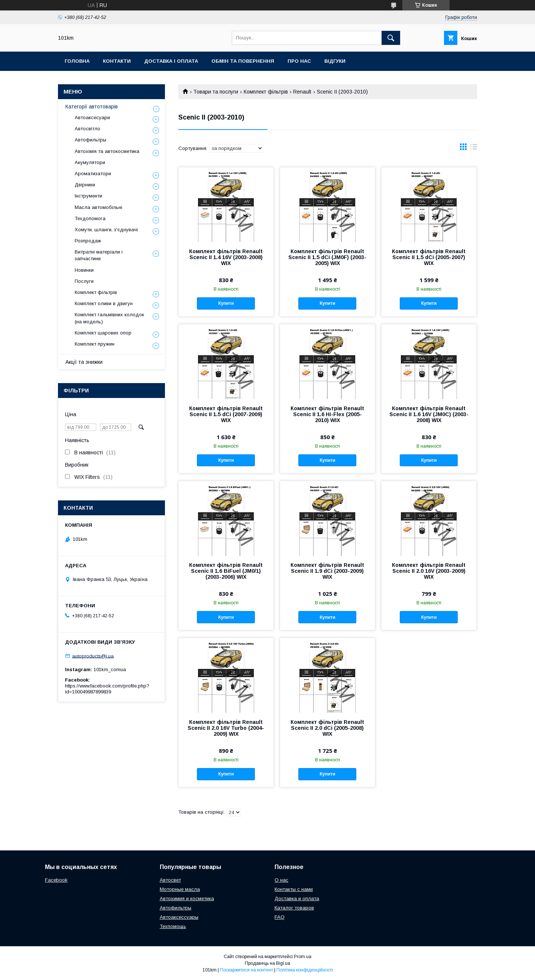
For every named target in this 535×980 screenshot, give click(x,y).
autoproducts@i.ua (93, 656)
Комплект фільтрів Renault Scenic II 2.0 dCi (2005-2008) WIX (327, 728)
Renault (302, 92)
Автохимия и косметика (187, 899)
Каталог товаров (294, 908)
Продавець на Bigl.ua (267, 963)
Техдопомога (90, 218)
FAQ (280, 917)
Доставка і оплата (171, 61)
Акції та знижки (84, 362)
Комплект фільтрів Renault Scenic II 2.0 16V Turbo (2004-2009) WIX (226, 728)
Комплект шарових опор (103, 333)
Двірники (85, 185)
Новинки (84, 270)
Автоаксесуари (92, 117)
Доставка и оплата (297, 899)
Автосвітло (87, 129)
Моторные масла (180, 889)
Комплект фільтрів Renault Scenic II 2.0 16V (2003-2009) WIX (429, 571)
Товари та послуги (216, 92)
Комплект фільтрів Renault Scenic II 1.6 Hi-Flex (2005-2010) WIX (327, 414)
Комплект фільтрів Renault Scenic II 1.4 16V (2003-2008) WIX (226, 257)
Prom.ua (303, 957)
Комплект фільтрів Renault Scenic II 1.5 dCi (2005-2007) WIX (429, 257)
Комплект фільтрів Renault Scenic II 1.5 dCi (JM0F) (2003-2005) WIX (327, 257)
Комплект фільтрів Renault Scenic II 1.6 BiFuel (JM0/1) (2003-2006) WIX (226, 571)
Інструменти (88, 196)
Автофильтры (90, 140)
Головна (77, 61)
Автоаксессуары (179, 917)
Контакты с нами (294, 889)
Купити (226, 303)
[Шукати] (391, 38)
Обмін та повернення (243, 61)
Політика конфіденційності (305, 970)
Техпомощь (173, 926)
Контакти (117, 61)
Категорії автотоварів (92, 107)
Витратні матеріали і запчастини (99, 255)
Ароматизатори (93, 174)
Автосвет (170, 880)
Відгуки (335, 61)
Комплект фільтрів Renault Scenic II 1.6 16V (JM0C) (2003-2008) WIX (429, 414)
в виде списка (474, 148)
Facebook (56, 880)
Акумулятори (90, 162)
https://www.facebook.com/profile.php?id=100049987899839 (107, 689)
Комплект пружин (95, 344)
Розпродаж (88, 241)
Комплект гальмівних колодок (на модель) (109, 318)
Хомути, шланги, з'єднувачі (106, 230)
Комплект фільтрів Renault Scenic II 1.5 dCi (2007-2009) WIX (226, 414)
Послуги (84, 281)
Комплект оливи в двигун (104, 303)
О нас (281, 880)
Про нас (299, 61)
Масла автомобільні (98, 207)
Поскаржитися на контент (247, 970)
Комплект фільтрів (266, 92)
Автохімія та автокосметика (107, 151)
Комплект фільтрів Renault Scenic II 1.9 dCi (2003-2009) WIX (327, 571)
